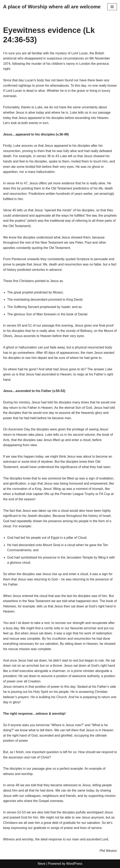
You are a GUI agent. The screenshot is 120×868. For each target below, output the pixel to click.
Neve (41, 864)
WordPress (74, 864)
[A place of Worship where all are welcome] (52, 7)
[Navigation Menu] (112, 7)
